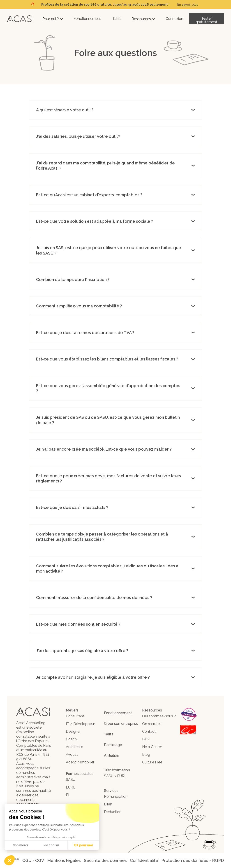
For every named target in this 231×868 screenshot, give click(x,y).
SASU (71, 780)
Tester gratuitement (206, 20)
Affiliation (112, 755)
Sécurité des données (105, 860)
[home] (20, 19)
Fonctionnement (87, 19)
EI (67, 795)
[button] (53, 19)
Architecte (74, 747)
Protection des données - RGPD (193, 860)
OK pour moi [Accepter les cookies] (84, 845)
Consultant (75, 716)
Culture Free (152, 762)
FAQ (146, 739)
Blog (146, 755)
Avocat (72, 755)
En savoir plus (188, 4)
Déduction (113, 812)
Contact (149, 731)
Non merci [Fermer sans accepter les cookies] (20, 845)
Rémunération (116, 797)
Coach (71, 739)
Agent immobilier (80, 762)
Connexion (174, 19)
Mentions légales (64, 860)
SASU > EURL (115, 776)
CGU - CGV (33, 860)
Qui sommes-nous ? (159, 716)
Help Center (152, 747)
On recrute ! (152, 724)
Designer (73, 731)
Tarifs (117, 19)
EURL (71, 787)
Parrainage (113, 745)
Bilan (108, 804)
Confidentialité (144, 860)
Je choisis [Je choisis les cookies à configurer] (52, 845)
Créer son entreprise (121, 724)
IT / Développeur (80, 724)
